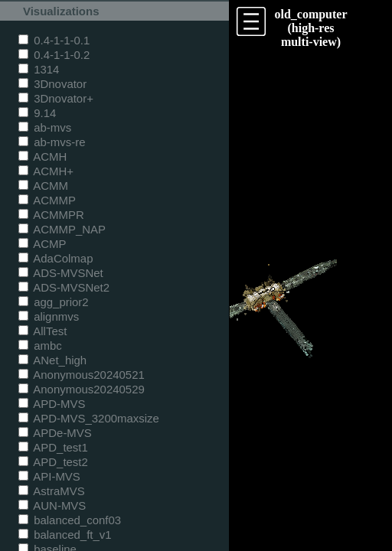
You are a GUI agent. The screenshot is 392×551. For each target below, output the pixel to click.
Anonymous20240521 (82, 375)
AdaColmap (56, 258)
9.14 (37, 113)
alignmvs (49, 316)
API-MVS (49, 476)
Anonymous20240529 (82, 389)
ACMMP (47, 200)
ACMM (43, 186)
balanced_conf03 (70, 520)
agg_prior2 (54, 302)
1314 (39, 69)
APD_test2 (53, 462)
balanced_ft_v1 (65, 535)
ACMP (42, 244)
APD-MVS (52, 404)
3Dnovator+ (56, 98)
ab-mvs (45, 127)
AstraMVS (52, 491)
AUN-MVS (52, 505)
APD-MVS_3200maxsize (89, 418)
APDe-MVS (55, 433)
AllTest (42, 331)
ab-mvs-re (52, 142)
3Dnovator (52, 84)
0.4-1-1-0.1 (54, 40)
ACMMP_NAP (62, 229)
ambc (40, 346)
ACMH (42, 156)
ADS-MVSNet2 (64, 287)
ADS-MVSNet (61, 273)
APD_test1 (53, 447)
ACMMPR (51, 215)
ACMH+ (46, 171)
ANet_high (52, 360)
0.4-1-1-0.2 (54, 55)
